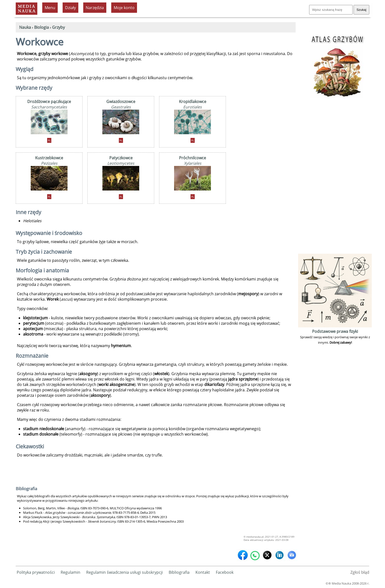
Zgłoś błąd (360, 572)
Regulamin (70, 572)
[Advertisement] (335, 179)
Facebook (225, 572)
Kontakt (203, 572)
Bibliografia (179, 572)
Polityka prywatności (36, 572)
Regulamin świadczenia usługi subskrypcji (124, 572)
